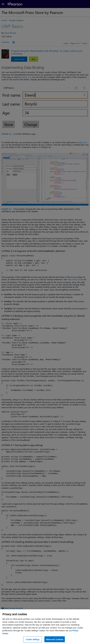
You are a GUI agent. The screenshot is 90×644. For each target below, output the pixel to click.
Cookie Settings (33, 639)
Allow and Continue (55, 639)
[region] (45, 627)
